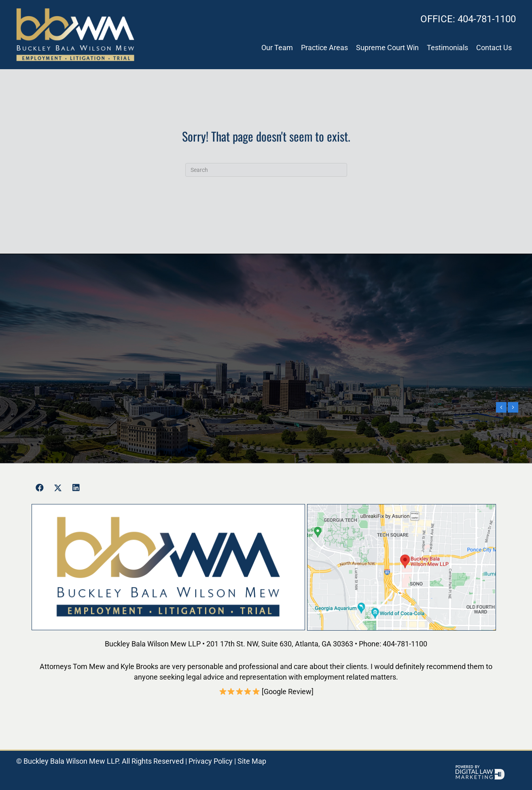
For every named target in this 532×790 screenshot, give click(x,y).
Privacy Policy (211, 761)
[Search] (266, 170)
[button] (40, 488)
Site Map (252, 761)
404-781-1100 (468, 19)
